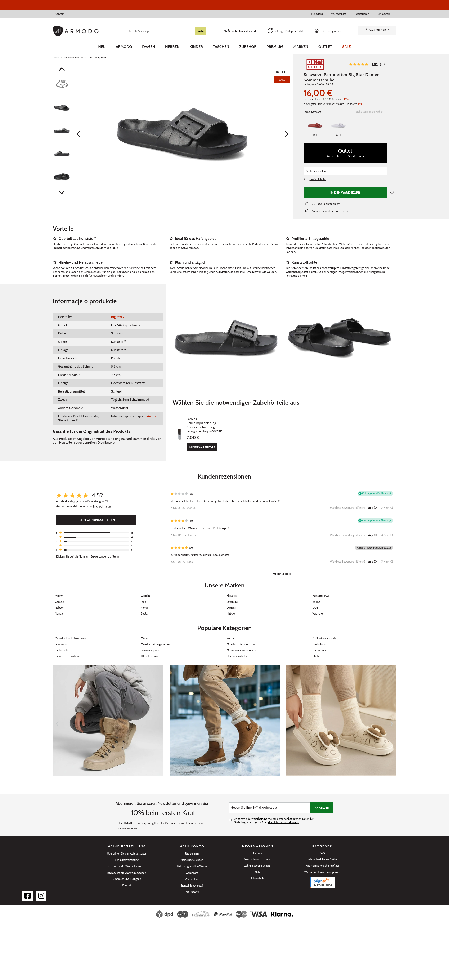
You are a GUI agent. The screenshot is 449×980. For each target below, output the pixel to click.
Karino (316, 597)
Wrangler (318, 609)
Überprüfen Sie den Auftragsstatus (127, 849)
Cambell (60, 597)
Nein (387, 504)
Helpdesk (317, 14)
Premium (275, 47)
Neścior (231, 609)
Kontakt (60, 14)
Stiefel (316, 652)
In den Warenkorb (345, 193)
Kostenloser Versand (240, 31)
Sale (347, 47)
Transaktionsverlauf (192, 881)
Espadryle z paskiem (68, 652)
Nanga (59, 609)
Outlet (325, 47)
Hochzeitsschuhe (237, 652)
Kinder (196, 47)
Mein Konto (192, 842)
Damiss (231, 603)
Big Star (117, 317)
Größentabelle (315, 179)
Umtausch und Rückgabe (127, 875)
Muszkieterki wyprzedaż (156, 640)
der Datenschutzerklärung (283, 818)
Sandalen (61, 640)
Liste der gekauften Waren (192, 862)
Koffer (230, 634)
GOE (315, 603)
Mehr (150, 416)
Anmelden (322, 803)
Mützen (146, 634)
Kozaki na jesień (151, 646)
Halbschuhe (320, 646)
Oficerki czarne (150, 652)
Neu (102, 47)
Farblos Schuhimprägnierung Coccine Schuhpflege (233, 419)
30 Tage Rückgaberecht (285, 31)
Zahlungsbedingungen (257, 862)
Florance (232, 591)
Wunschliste (339, 14)
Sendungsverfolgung (127, 856)
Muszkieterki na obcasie (241, 640)
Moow (59, 591)
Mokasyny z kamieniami (241, 646)
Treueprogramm (328, 31)
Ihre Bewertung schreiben (96, 516)
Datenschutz (257, 874)
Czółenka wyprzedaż (325, 634)
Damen (149, 47)
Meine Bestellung (127, 842)
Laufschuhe (320, 640)
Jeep (144, 597)
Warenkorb (192, 868)
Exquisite (232, 597)
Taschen (221, 47)
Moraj (144, 603)
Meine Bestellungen (192, 856)
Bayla (144, 609)
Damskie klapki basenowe (71, 634)
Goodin (145, 591)
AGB (257, 868)
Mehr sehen (282, 570)
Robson (60, 603)
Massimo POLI (321, 591)
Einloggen (384, 14)
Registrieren (362, 14)
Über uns (257, 849)
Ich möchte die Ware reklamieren (127, 862)
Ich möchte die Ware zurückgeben (127, 868)
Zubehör (248, 47)
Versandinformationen (257, 855)
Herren (172, 47)
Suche (201, 31)
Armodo (124, 47)
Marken (301, 47)
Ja (373, 504)
